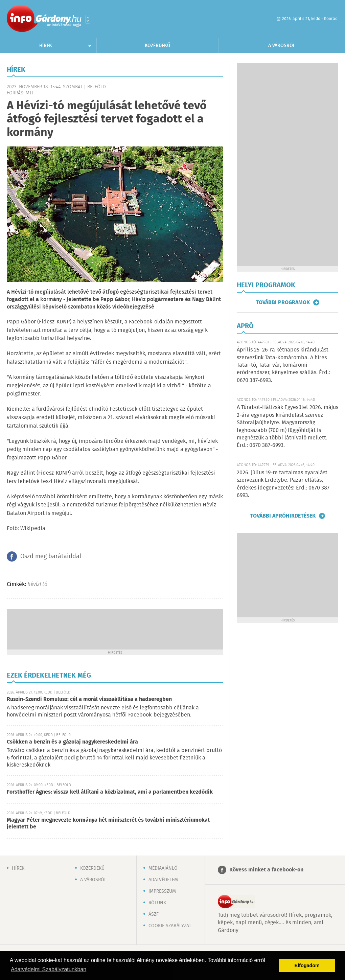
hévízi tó (37, 584)
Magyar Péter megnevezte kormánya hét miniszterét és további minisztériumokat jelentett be (108, 824)
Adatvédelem (163, 880)
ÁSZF (154, 914)
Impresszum (162, 891)
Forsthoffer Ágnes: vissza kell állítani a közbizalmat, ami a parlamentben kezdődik (110, 792)
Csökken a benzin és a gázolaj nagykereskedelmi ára (72, 742)
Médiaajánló (163, 868)
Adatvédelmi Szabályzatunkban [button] (49, 969)
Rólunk (157, 903)
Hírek (46, 46)
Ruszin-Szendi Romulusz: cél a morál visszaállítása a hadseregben (89, 699)
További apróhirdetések (283, 516)
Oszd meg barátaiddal (51, 556)
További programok (283, 302)
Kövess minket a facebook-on (266, 870)
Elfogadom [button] (307, 965)
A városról (282, 46)
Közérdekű (157, 46)
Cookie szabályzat (170, 926)
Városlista (88, 19)
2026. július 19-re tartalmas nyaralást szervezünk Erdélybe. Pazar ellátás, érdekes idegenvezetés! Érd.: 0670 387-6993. (284, 484)
